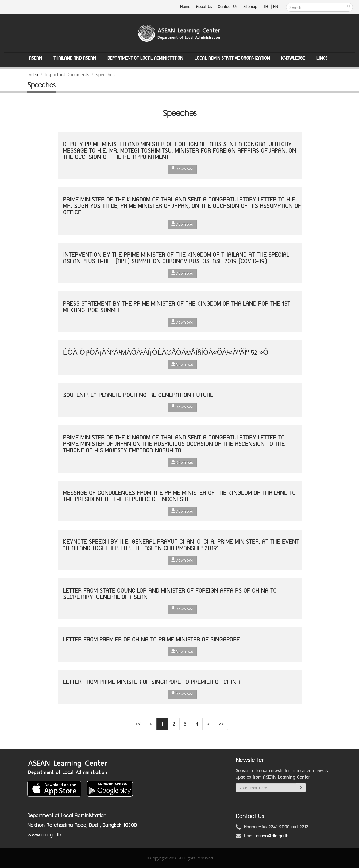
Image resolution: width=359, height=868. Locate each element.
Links (322, 58)
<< (138, 724)
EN (276, 7)
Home (185, 7)
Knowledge (293, 58)
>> (221, 724)
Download (182, 169)
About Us (204, 7)
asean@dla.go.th (272, 836)
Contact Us (228, 7)
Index (33, 75)
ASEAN (35, 58)
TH (266, 7)
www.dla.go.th (44, 835)
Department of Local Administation (145, 58)
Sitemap (250, 7)
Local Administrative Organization (232, 58)
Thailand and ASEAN (75, 58)
